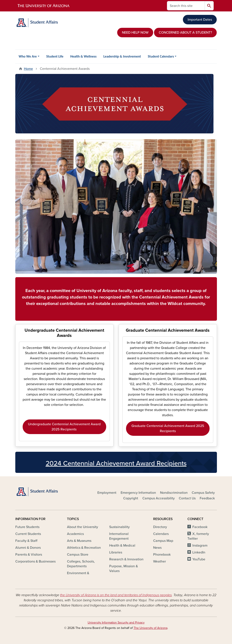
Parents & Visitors (29, 555)
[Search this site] (186, 6)
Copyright (131, 498)
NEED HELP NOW (135, 33)
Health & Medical (122, 546)
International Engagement (119, 536)
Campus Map (163, 541)
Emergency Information (138, 493)
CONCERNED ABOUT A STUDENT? (185, 33)
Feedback (207, 498)
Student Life (55, 56)
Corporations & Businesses (35, 561)
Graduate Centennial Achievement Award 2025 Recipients (168, 428)
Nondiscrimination (174, 493)
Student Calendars (161, 56)
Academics (75, 534)
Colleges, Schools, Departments (81, 564)
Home (28, 69)
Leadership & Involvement (122, 56)
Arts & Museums (79, 541)
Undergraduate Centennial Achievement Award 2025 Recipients (64, 427)
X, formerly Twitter (198, 536)
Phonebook (162, 555)
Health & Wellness (83, 56)
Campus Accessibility (159, 498)
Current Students (28, 534)
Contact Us (187, 498)
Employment (107, 493)
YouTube (199, 559)
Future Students (27, 527)
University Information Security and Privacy (116, 623)
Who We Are (28, 56)
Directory (160, 527)
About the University (83, 527)
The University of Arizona (150, 628)
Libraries (116, 552)
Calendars (161, 534)
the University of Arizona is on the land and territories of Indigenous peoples (116, 595)
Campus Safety (203, 493)
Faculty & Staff (26, 541)
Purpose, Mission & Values (124, 569)
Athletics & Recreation (84, 548)
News (157, 548)
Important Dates (200, 20)
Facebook (200, 527)
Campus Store (78, 555)
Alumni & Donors (28, 548)
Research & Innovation (126, 559)
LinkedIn (199, 552)
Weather (160, 561)
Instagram (200, 546)
